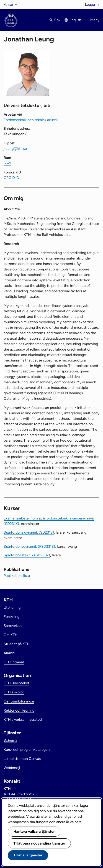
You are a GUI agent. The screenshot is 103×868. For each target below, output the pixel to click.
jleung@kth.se (15, 149)
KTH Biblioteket (17, 683)
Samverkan (13, 626)
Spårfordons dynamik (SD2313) (29, 532)
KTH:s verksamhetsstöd (23, 719)
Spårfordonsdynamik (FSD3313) (29, 546)
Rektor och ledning (19, 710)
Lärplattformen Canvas (22, 759)
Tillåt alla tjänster (28, 855)
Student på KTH (17, 644)
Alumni (9, 653)
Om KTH (11, 635)
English (75, 20)
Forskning (12, 617)
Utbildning (12, 607)
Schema (10, 740)
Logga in (92, 4)
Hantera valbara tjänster (34, 831)
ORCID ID (11, 178)
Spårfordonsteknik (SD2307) (27, 555)
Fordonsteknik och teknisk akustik (31, 120)
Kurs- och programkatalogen (27, 750)
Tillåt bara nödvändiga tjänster (39, 843)
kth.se (8, 4)
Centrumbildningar (19, 701)
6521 (8, 163)
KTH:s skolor (14, 692)
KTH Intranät (14, 662)
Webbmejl (12, 768)
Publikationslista (17, 576)
